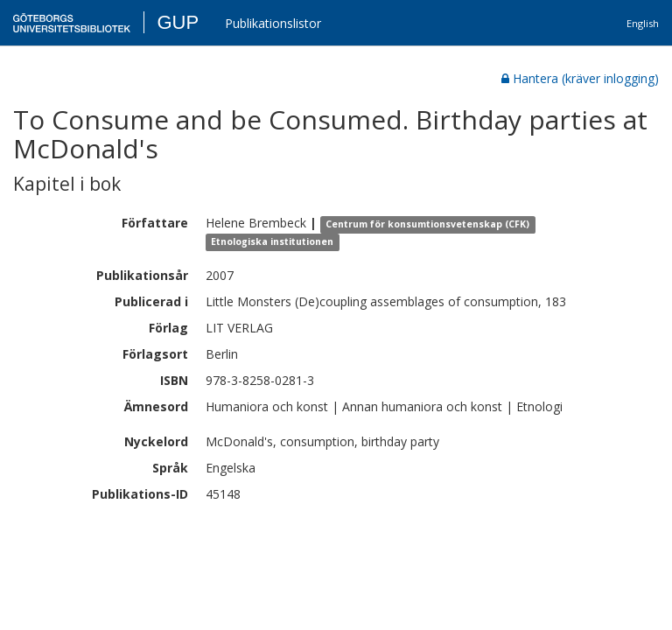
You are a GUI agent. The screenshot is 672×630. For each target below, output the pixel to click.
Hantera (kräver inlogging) (580, 78)
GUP (178, 22)
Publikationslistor (273, 23)
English (643, 23)
